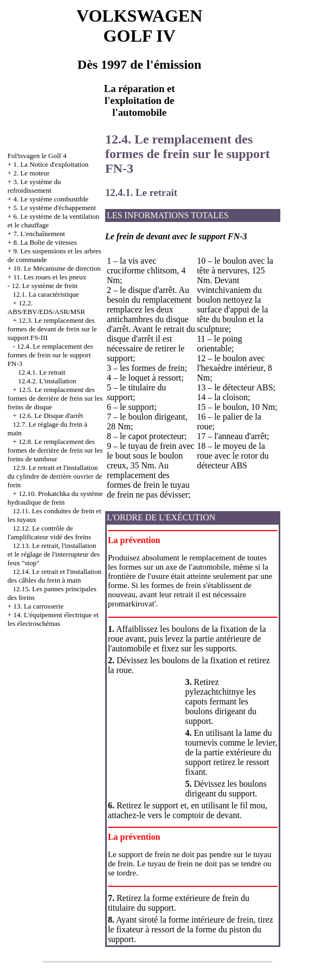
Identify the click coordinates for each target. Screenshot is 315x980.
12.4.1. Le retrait (41, 372)
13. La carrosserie (38, 606)
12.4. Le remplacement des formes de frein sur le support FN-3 (50, 355)
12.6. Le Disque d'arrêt (51, 416)
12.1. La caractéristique (46, 294)
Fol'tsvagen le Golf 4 (37, 156)
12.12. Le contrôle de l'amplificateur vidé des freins (49, 533)
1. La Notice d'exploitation (51, 164)
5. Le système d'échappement (54, 208)
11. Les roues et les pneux (50, 277)
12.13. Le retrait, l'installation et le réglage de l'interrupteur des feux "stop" (54, 554)
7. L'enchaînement (39, 234)
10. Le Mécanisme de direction (57, 268)
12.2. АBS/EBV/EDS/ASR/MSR (46, 307)
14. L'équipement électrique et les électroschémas (53, 619)
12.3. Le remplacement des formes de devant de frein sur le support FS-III (52, 329)
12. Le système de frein (44, 286)
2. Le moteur (31, 173)
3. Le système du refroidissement (34, 186)
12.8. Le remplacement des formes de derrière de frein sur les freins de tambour (55, 450)
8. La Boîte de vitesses (45, 242)
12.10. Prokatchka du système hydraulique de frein (55, 498)
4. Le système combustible (51, 199)
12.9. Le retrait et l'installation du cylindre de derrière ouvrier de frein (55, 476)
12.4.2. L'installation (47, 381)
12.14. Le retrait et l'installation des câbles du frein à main (54, 576)
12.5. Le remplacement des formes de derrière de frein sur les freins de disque (55, 398)
